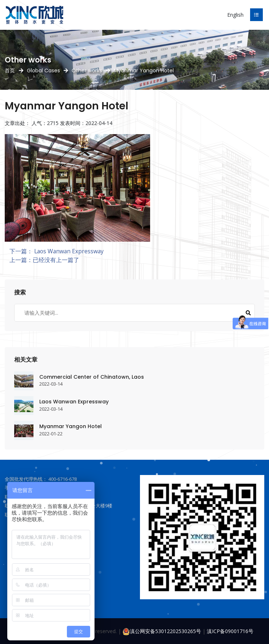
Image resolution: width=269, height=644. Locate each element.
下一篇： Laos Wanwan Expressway (57, 251)
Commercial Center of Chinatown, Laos (92, 377)
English (235, 15)
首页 (10, 71)
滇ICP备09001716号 (230, 631)
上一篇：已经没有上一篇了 (44, 260)
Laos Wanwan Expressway (74, 402)
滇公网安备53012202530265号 (162, 631)
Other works (87, 71)
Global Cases (43, 71)
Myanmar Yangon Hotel (71, 426)
